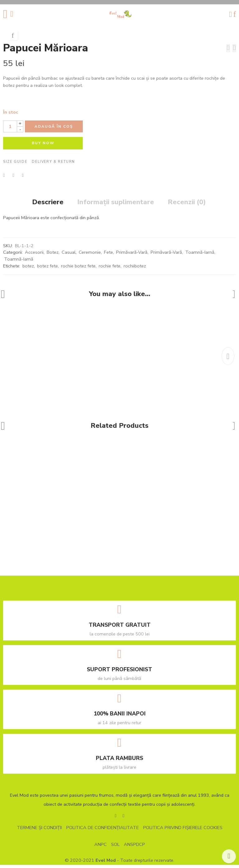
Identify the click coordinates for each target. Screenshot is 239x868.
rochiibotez (135, 269)
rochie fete (110, 269)
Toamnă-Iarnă (200, 256)
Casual (69, 256)
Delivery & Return (53, 165)
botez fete (47, 269)
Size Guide (15, 165)
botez (28, 269)
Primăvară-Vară (132, 256)
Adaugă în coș (54, 130)
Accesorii (34, 256)
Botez (53, 256)
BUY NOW (43, 146)
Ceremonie (90, 256)
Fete (108, 256)
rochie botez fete (78, 269)
